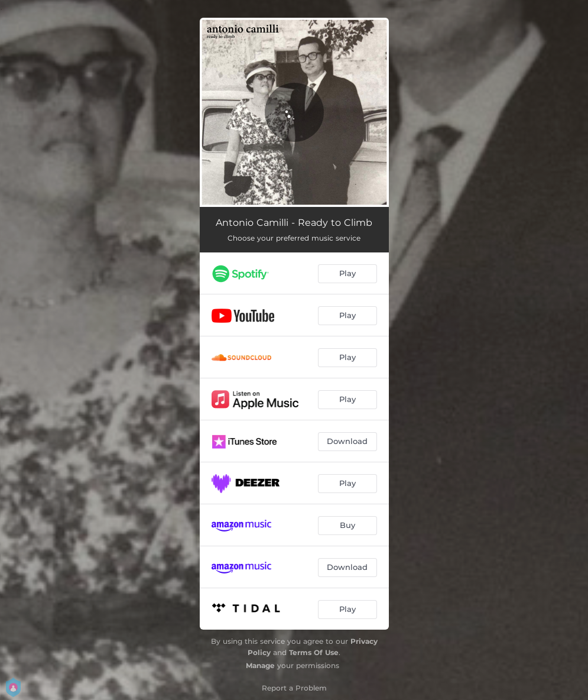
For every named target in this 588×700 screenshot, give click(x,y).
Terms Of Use (314, 652)
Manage (260, 665)
